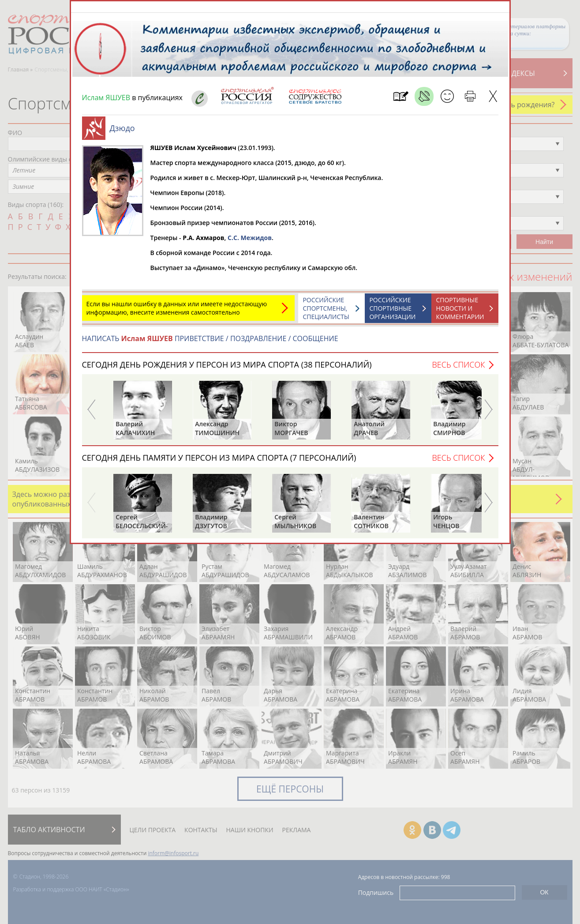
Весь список (458, 369)
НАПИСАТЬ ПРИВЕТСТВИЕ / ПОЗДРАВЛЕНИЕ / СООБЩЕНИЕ (210, 343)
